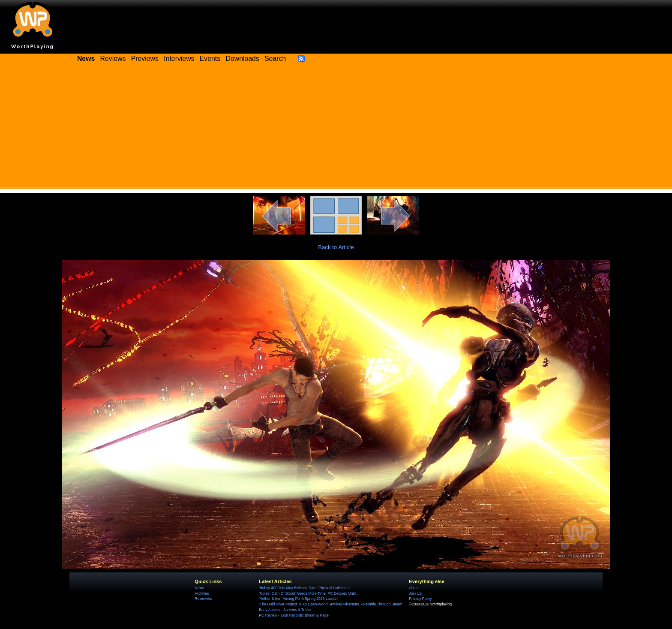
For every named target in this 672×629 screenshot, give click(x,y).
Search (275, 59)
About (414, 588)
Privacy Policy (420, 599)
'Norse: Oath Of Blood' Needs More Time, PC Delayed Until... (309, 593)
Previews (145, 59)
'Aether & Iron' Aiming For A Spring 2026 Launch (298, 599)
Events (210, 59)
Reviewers (203, 599)
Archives (202, 593)
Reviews (113, 59)
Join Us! (415, 593)
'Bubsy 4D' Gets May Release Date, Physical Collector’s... (306, 588)
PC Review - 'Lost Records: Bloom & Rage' (294, 615)
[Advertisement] (336, 129)
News (199, 588)
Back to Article (336, 247)
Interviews (179, 59)
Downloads (243, 59)
